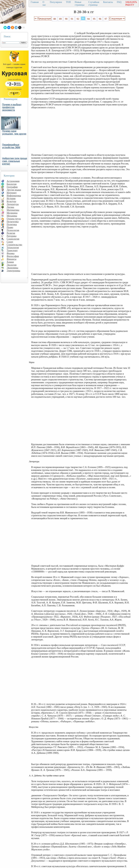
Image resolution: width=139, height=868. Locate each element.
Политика (12, 224)
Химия (10, 262)
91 (72, 19)
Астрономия (13, 181)
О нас (44, 3)
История (11, 198)
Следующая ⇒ (117, 18)
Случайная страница (94, 3)
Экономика (12, 268)
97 (106, 19)
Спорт (10, 242)
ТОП (68, 2)
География (12, 187)
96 (100, 19)
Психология (13, 230)
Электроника (13, 271)
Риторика (12, 236)
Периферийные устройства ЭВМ (11, 146)
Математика (13, 210)
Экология (12, 265)
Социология (13, 239)
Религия (11, 233)
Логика (10, 207)
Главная (35, 2)
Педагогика (13, 222)
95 (94, 19)
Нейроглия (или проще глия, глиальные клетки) (15, 161)
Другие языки (14, 190)
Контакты (108, 2)
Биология (12, 184)
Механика (12, 216)
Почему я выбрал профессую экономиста (12, 107)
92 (78, 19)
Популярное (56, 2)
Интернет (12, 193)
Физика (11, 253)
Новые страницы (80, 3)
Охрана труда (14, 219)
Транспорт (12, 250)
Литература (13, 204)
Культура (11, 201)
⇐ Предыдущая (43, 18)
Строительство (14, 245)
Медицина (12, 213)
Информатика (14, 196)
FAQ (119, 2)
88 (55, 19)
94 (88, 19)
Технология (13, 248)
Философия (13, 256)
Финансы (12, 259)
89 (60, 19)
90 (66, 19)
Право (10, 227)
